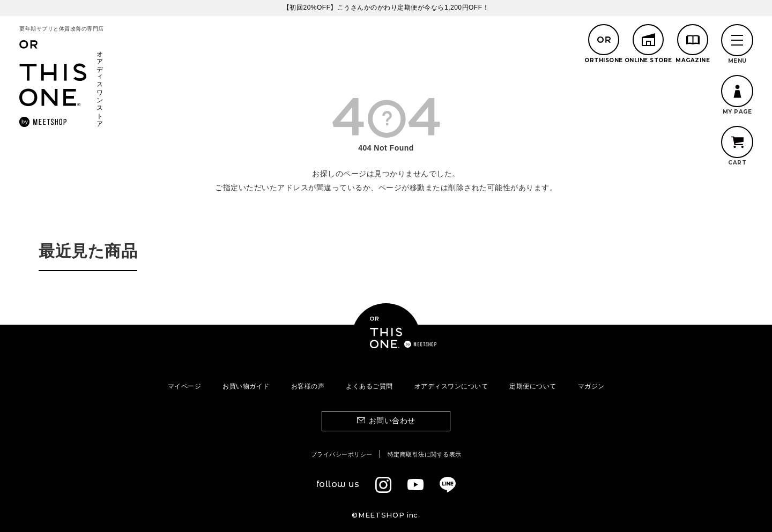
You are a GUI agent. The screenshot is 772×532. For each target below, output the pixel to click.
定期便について (533, 386)
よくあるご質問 (369, 386)
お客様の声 (308, 386)
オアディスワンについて (451, 386)
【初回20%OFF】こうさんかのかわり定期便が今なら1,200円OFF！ (386, 8)
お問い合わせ (392, 421)
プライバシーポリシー (342, 454)
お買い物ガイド (246, 386)
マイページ (185, 386)
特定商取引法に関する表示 (425, 454)
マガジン (591, 386)
